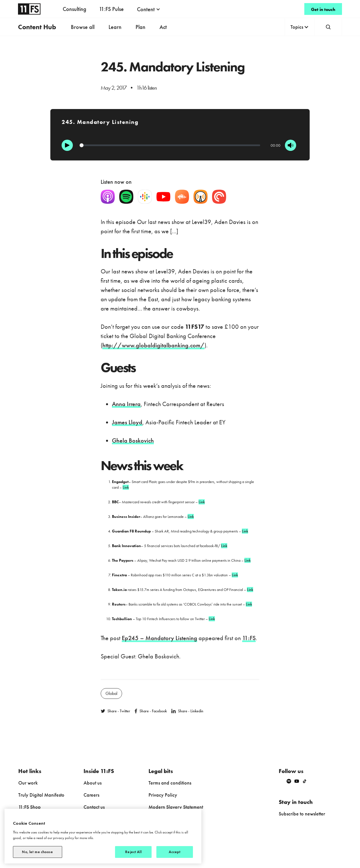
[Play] (67, 145)
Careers (91, 795)
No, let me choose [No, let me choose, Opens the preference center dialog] (37, 852)
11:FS (249, 638)
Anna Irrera (126, 404)
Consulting (75, 9)
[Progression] (170, 145)
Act (163, 27)
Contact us (94, 807)
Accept (175, 852)
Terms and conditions (170, 783)
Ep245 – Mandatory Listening (159, 638)
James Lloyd (127, 422)
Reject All (133, 852)
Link (126, 487)
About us (93, 783)
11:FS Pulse (111, 9)
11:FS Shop (30, 807)
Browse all (83, 27)
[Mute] (291, 145)
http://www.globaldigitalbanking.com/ (153, 345)
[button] (149, 9)
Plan (140, 27)
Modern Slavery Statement (176, 807)
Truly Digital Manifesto (41, 795)
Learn (115, 27)
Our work (28, 783)
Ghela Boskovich (133, 440)
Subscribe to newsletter (302, 814)
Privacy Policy (163, 795)
